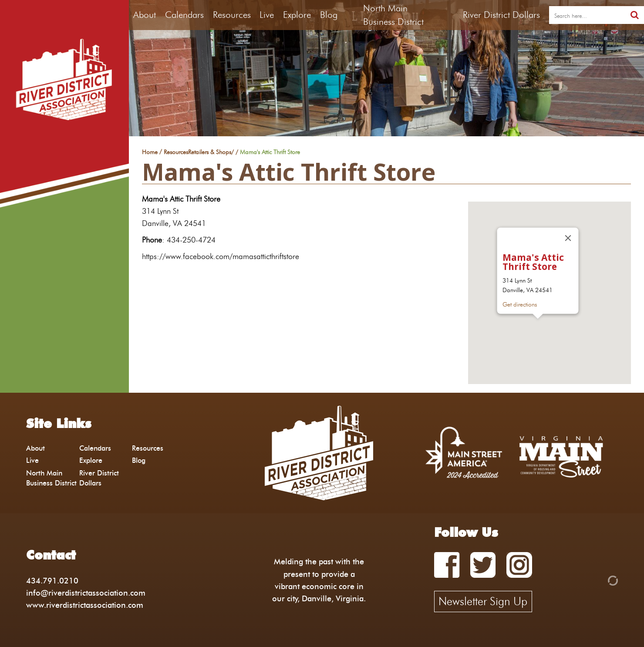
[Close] (568, 238)
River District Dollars (501, 15)
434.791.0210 (52, 581)
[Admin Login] (598, 580)
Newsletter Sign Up (483, 601)
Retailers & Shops (210, 152)
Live (267, 15)
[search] (587, 15)
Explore (297, 15)
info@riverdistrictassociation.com (86, 593)
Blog (329, 15)
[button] (538, 327)
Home (150, 152)
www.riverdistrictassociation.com (85, 605)
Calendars (184, 15)
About (145, 15)
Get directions (519, 305)
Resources (232, 15)
